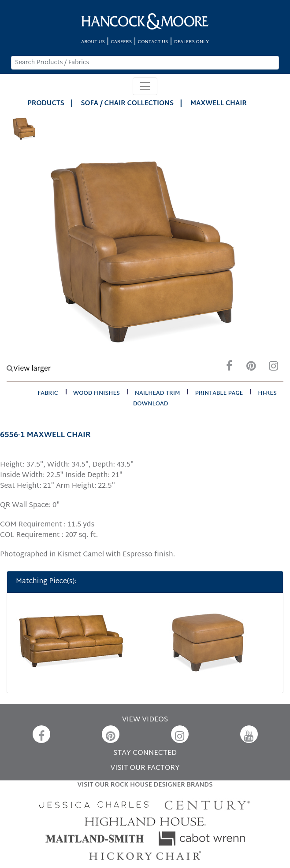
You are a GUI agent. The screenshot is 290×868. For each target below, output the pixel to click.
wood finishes (97, 394)
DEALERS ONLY (191, 42)
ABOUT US (93, 42)
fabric (48, 394)
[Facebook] (229, 368)
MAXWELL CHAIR (219, 104)
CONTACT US (153, 42)
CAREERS (122, 42)
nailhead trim (158, 394)
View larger (29, 369)
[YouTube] (249, 734)
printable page (219, 394)
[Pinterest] (251, 368)
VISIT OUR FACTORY (145, 768)
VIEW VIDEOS (145, 720)
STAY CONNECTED (145, 753)
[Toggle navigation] (145, 86)
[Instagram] (273, 368)
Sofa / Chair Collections (127, 104)
